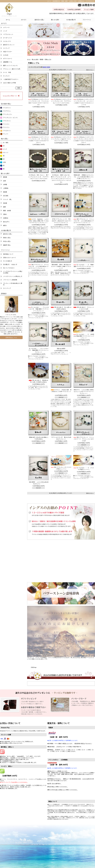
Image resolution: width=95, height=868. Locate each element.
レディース (6, 27)
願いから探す (55, 20)
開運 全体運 (7, 211)
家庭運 (5, 192)
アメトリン (6, 127)
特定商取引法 (56, 1)
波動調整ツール (8, 62)
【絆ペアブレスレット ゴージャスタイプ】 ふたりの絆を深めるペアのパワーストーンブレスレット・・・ (38, 266)
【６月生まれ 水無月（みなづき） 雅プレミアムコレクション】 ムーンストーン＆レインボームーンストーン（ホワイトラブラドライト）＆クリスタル (61, 179)
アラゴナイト (7, 131)
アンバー (6, 134)
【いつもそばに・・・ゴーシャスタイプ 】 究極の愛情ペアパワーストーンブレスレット (38, 350)
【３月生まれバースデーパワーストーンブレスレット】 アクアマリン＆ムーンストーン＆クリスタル (61, 101)
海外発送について (8, 254)
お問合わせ (81, 1)
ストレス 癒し (8, 199)
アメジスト (6, 124)
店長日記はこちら (11, 338)
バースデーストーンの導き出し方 (13, 276)
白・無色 (6, 143)
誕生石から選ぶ (39, 20)
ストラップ (6, 48)
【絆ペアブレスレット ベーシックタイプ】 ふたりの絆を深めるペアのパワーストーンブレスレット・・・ (84, 221)
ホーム (8, 20)
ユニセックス (7, 41)
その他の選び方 (71, 20)
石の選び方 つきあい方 (10, 264)
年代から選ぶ (7, 241)
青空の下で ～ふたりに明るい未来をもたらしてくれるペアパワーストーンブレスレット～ (84, 392)
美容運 (5, 203)
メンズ (5, 31)
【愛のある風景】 (62, 349)
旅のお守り (6, 222)
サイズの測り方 (8, 261)
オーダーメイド (8, 38)
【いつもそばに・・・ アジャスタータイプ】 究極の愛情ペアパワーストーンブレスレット (38, 309)
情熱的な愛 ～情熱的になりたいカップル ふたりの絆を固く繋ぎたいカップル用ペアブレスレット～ (84, 177)
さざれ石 (6, 55)
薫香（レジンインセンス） (11, 65)
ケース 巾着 (7, 72)
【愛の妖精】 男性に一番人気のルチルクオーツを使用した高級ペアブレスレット (61, 266)
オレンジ (6, 152)
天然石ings (34, 667)
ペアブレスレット (8, 34)
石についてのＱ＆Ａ (9, 268)
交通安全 (6, 218)
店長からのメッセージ (9, 258)
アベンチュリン (8, 114)
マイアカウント (90, 1)
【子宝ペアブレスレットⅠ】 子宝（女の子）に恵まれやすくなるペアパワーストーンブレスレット (61, 221)
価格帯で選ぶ (7, 245)
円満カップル (48, 59)
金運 (4, 181)
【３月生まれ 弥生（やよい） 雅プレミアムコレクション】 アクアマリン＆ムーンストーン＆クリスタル (38, 177)
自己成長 (6, 196)
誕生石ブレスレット (9, 45)
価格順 (44, 67)
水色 (4, 162)
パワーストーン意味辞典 (10, 280)
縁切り (5, 225)
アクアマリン (7, 111)
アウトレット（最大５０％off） (12, 69)
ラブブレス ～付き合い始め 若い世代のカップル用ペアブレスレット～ (61, 392)
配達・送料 (65, 1)
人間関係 (6, 188)
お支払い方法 (73, 1)
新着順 (48, 67)
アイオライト (7, 108)
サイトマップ (7, 288)
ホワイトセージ (8, 59)
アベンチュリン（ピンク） (11, 118)
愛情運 (5, 177)
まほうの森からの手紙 (9, 83)
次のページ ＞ (90, 70)
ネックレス (6, 76)
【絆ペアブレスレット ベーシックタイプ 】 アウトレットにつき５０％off (84, 439)
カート (49, 1)
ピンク (5, 149)
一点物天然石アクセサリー (11, 79)
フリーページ (87, 20)
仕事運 (5, 185)
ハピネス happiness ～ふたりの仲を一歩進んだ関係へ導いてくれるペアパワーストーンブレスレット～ (38, 221)
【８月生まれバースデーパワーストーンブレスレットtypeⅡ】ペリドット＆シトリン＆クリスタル (61, 139)
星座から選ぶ (7, 238)
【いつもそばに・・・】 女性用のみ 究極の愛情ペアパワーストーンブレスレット (84, 336)
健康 (4, 207)
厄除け (5, 214)
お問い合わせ (11, 334)
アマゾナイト (7, 121)
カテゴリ (24, 20)
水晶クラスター (8, 52)
